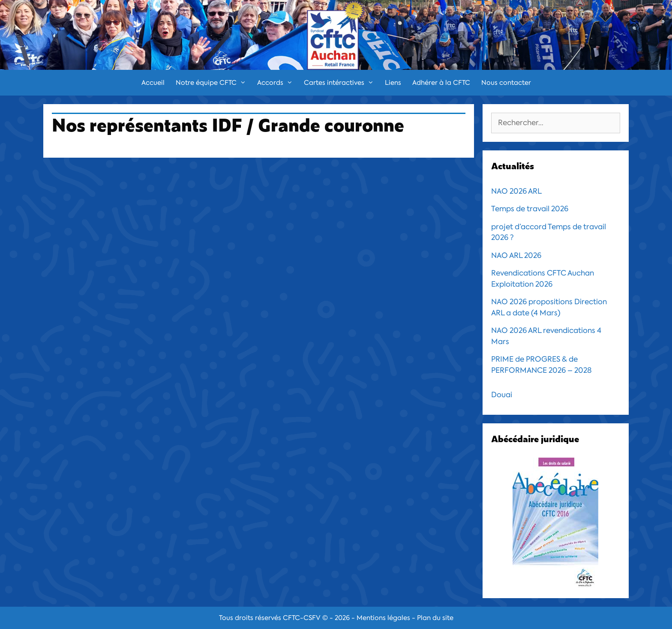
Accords (278, 83)
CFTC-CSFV (302, 618)
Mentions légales (383, 618)
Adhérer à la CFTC (441, 83)
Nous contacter (506, 83)
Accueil (153, 83)
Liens (393, 83)
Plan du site (435, 618)
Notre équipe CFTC (214, 83)
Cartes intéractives (342, 83)
